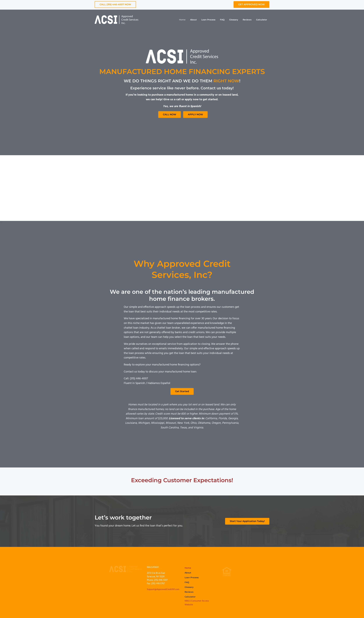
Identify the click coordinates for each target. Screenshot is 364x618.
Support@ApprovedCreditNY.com (163, 589)
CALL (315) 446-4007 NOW (115, 4)
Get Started (182, 391)
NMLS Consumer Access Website (197, 603)
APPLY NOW (195, 114)
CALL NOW (170, 114)
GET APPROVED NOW (251, 4)
